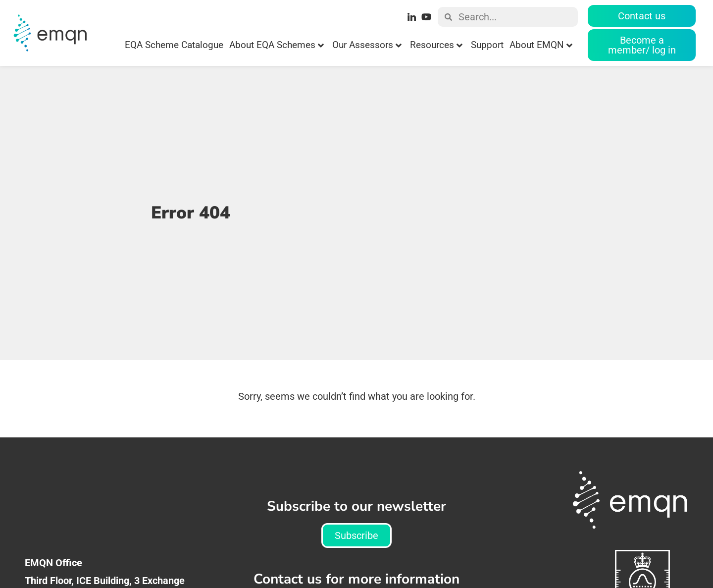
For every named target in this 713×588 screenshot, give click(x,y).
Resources (436, 45)
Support (487, 45)
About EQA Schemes (277, 45)
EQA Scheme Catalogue (174, 45)
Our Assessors (367, 45)
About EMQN (541, 45)
